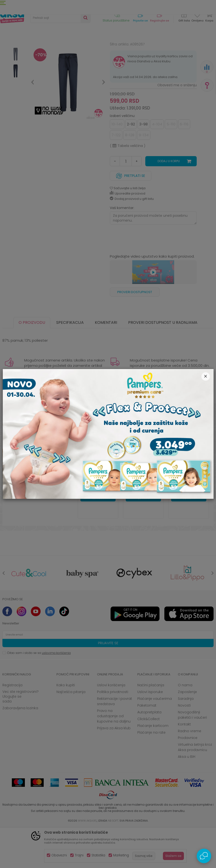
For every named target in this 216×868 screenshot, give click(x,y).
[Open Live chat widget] (204, 856)
